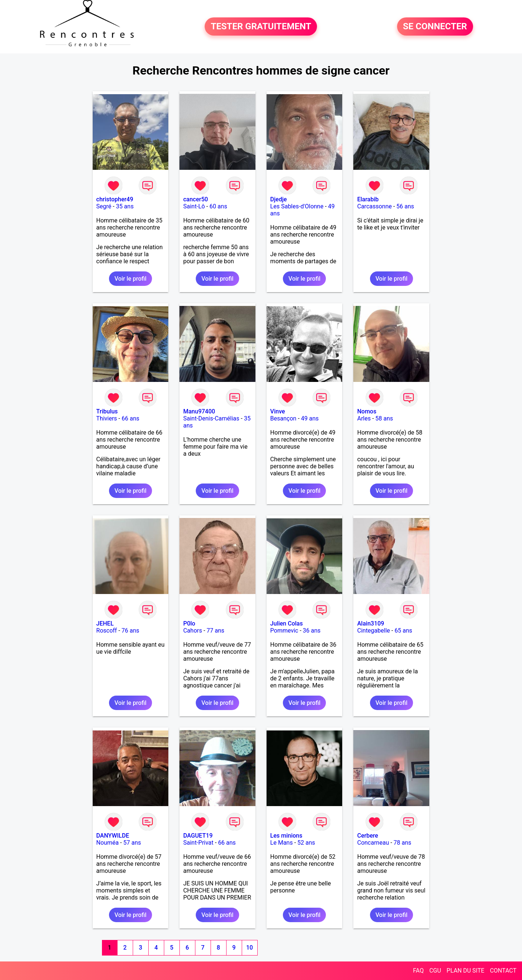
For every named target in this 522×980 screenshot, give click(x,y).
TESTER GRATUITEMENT (261, 27)
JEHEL (105, 623)
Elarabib (368, 199)
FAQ (418, 971)
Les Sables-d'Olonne (297, 206)
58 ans (384, 418)
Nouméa (108, 843)
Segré (104, 206)
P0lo (189, 623)
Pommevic (284, 631)
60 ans (218, 206)
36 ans (312, 631)
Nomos (367, 411)
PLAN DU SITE (466, 971)
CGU (435, 971)
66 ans (130, 418)
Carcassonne (374, 206)
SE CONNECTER (435, 27)
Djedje (279, 199)
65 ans (403, 631)
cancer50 (196, 199)
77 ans (215, 631)
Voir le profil (130, 279)
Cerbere (367, 836)
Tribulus (107, 411)
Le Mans (282, 843)
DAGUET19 (198, 836)
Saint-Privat (198, 843)
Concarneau (373, 843)
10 (250, 948)
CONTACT (503, 971)
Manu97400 (199, 411)
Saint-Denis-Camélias (211, 418)
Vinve (278, 411)
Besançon (283, 418)
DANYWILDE (113, 836)
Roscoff (107, 631)
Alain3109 (371, 623)
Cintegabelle (373, 631)
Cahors (193, 631)
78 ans (403, 843)
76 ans (130, 631)
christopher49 (115, 199)
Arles (364, 418)
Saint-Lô (194, 206)
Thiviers (107, 418)
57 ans (132, 843)
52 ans (306, 843)
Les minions (286, 836)
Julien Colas (287, 623)
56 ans (405, 206)
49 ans (310, 418)
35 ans (125, 206)
